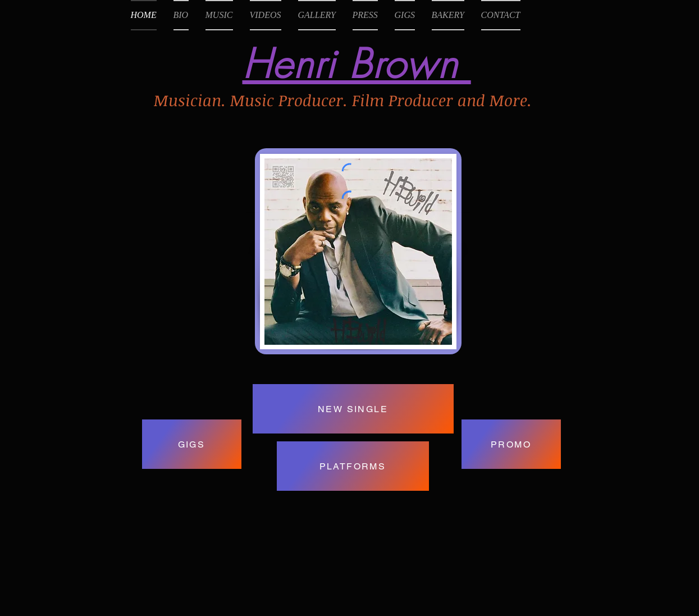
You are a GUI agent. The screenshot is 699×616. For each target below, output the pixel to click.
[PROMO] (511, 444)
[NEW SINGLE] (353, 409)
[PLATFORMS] (353, 466)
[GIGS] (192, 444)
